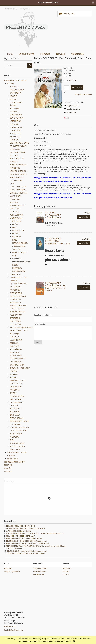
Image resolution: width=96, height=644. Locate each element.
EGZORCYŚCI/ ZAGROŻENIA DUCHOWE (15, 137)
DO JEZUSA (17, 221)
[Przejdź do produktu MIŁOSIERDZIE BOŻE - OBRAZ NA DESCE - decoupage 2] (48, 509)
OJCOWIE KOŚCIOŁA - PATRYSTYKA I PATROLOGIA (19, 287)
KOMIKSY (14, 162)
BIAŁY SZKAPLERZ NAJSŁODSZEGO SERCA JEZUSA (24, 538)
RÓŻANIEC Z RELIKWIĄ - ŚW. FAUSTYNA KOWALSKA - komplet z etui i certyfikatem (36, 546)
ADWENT (14, 96)
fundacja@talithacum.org (14, 630)
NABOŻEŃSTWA (19, 271)
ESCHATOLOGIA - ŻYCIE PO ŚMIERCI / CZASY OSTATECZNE (19, 146)
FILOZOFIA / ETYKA (18, 152)
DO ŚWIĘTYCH (18, 230)
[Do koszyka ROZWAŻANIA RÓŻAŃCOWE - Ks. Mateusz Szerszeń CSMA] (84, 287)
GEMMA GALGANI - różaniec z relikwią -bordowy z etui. (27, 551)
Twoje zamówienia (40, 568)
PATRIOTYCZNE (16, 293)
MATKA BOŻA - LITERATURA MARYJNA (16, 199)
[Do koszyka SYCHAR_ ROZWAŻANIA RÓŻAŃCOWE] (84, 217)
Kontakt (66, 575)
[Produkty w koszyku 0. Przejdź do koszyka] (67, 14)
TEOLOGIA (14, 406)
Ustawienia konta (40, 572)
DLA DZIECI (14, 124)
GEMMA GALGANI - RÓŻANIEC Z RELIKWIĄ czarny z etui (26, 541)
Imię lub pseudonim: (43, 315)
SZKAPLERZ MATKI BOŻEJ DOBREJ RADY (20, 536)
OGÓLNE (16, 224)
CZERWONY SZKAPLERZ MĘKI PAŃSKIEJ (20, 526)
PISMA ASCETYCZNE (18, 305)
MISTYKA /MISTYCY (18, 205)
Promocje (8, 471)
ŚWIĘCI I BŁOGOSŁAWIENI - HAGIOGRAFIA (17, 396)
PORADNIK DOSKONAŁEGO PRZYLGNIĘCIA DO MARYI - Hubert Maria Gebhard (35, 533)
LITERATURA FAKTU (18, 187)
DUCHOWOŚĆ (16, 130)
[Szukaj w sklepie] (16, 65)
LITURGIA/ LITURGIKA (19, 193)
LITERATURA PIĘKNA (18, 190)
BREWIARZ (14, 112)
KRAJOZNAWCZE (17, 177)
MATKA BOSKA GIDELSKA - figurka (18, 531)
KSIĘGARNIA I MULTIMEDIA (15, 80)
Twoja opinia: (40, 324)
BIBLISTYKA (15, 109)
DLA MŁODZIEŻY (17, 127)
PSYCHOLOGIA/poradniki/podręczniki (25, 327)
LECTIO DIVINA (16, 180)
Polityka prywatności (12, 572)
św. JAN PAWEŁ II (17, 402)
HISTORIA (14, 155)
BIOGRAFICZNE (16, 115)
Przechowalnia (39, 575)
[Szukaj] (30, 65)
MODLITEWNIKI (16, 218)
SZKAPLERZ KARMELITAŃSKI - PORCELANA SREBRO (26, 553)
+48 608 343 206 (10, 626)
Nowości (8, 468)
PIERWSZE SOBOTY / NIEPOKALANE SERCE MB (20, 246)
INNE (14, 227)
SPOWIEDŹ (14, 374)
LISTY (12, 184)
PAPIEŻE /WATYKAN (18, 296)
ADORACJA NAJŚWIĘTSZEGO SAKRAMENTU (17, 90)
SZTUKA (13, 377)
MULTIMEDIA (13, 459)
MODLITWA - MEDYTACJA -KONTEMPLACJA (16, 212)
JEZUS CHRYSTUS (17, 159)
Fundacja (66, 572)
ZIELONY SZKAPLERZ (14, 548)
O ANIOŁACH (15, 274)
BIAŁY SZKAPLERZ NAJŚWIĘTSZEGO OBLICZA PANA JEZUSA (27, 543)
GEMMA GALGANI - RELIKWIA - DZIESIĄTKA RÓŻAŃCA (26, 528)
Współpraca (67, 568)
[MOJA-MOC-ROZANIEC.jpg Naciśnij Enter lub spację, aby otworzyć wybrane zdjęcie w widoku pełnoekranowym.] (48, 88)
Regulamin (8, 568)
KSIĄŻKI (11, 83)
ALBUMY (13, 99)
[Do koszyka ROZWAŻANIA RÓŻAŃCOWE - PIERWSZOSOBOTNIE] (84, 243)
